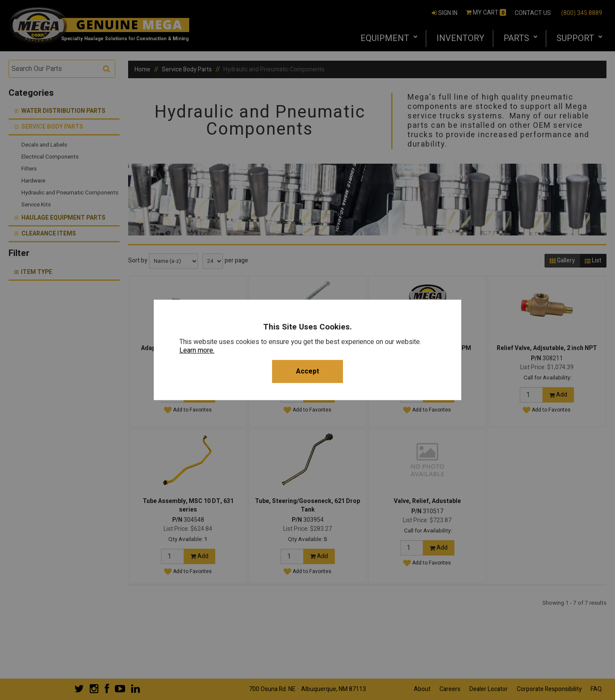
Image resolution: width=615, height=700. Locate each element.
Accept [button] (307, 372)
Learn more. (197, 351)
